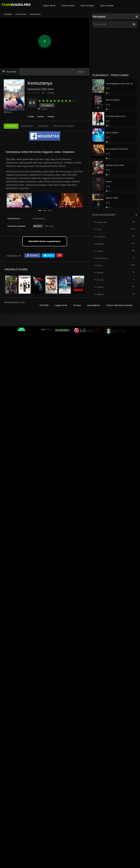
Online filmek (49, 6)
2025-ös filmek (87, 6)
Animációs (101, 237)
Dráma (100, 265)
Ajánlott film (102, 222)
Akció (99, 229)
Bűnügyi (100, 244)
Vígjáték (51, 117)
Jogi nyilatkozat (93, 305)
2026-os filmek (107, 6)
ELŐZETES (43, 126)
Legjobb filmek (61, 305)
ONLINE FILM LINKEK (64, 126)
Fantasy (41, 117)
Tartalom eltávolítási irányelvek (119, 305)
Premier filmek (68, 6)
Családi (31, 117)
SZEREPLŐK (27, 126)
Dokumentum (102, 258)
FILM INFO (11, 126)
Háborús (100, 294)
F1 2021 (100, 280)
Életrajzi (100, 273)
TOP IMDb (44, 305)
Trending (77, 305)
